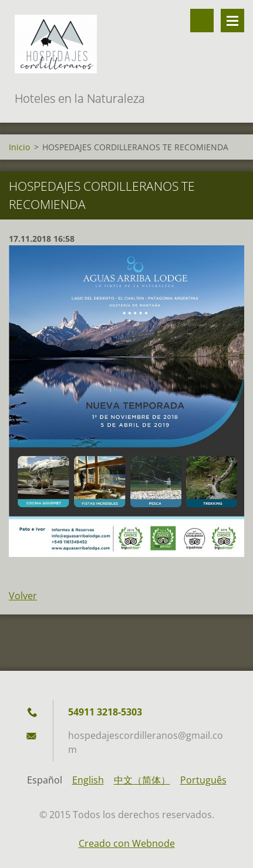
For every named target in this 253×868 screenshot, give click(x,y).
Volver (23, 596)
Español (45, 780)
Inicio (19, 147)
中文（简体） (142, 780)
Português (203, 780)
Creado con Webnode (127, 843)
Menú (232, 21)
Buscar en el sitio (202, 21)
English (88, 780)
